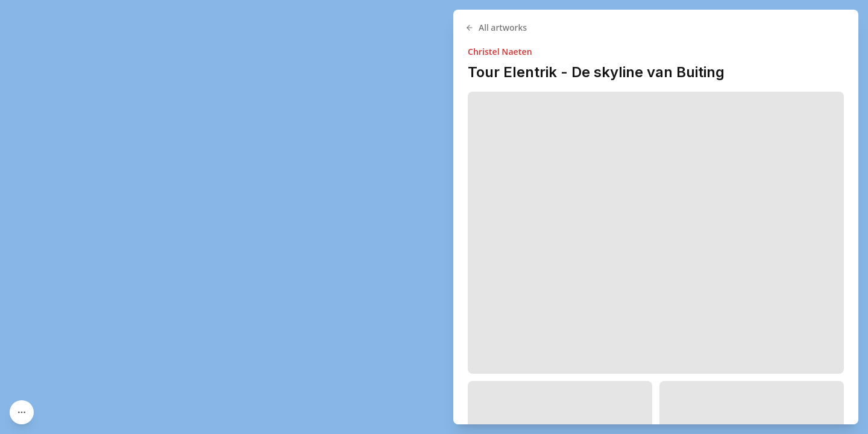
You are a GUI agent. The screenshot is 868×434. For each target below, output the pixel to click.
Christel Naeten (500, 52)
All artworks (496, 27)
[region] (434, 217)
